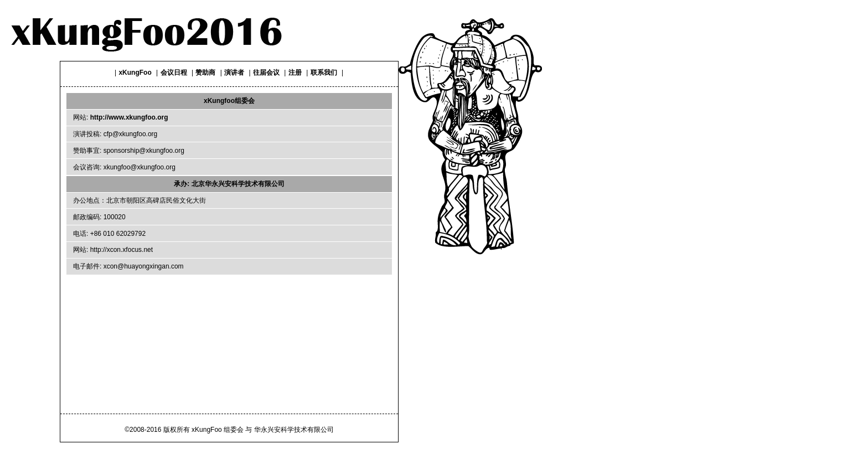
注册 (295, 73)
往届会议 (266, 73)
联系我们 (324, 73)
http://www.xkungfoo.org (129, 117)
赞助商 (205, 73)
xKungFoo (135, 73)
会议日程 (174, 73)
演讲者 (234, 73)
